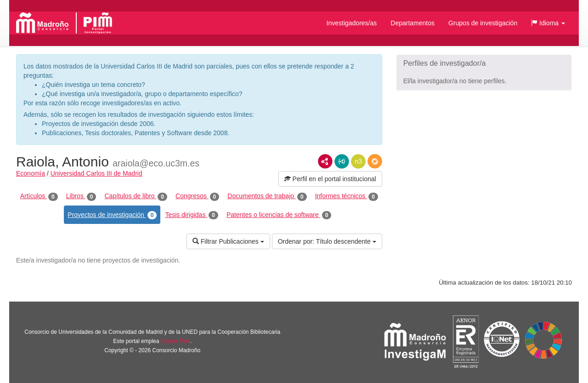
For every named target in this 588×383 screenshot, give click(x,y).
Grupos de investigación (483, 23)
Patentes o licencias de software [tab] (279, 215)
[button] (548, 23)
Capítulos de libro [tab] (136, 196)
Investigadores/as (352, 23)
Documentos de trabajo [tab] (267, 196)
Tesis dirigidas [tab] (192, 215)
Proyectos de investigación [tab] (112, 215)
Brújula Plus (175, 341)
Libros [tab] (81, 196)
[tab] (484, 63)
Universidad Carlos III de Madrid (96, 173)
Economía (31, 173)
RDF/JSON (375, 161)
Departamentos (413, 23)
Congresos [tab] (197, 196)
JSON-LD (342, 161)
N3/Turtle (358, 161)
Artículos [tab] (39, 196)
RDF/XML (325, 161)
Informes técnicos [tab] (347, 196)
